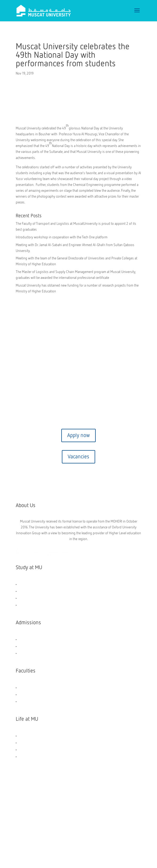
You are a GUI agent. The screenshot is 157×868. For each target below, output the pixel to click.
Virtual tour (79, 414)
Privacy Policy (118, 806)
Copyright (40, 806)
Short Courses (29, 605)
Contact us (79, 393)
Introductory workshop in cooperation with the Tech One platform (62, 237)
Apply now (78, 435)
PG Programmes (30, 598)
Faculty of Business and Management (45, 694)
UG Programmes (31, 591)
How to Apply (29, 646)
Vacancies (78, 457)
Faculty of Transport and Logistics (43, 701)
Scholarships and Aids (35, 639)
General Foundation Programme (41, 584)
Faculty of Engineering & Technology (45, 688)
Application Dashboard (35, 653)
